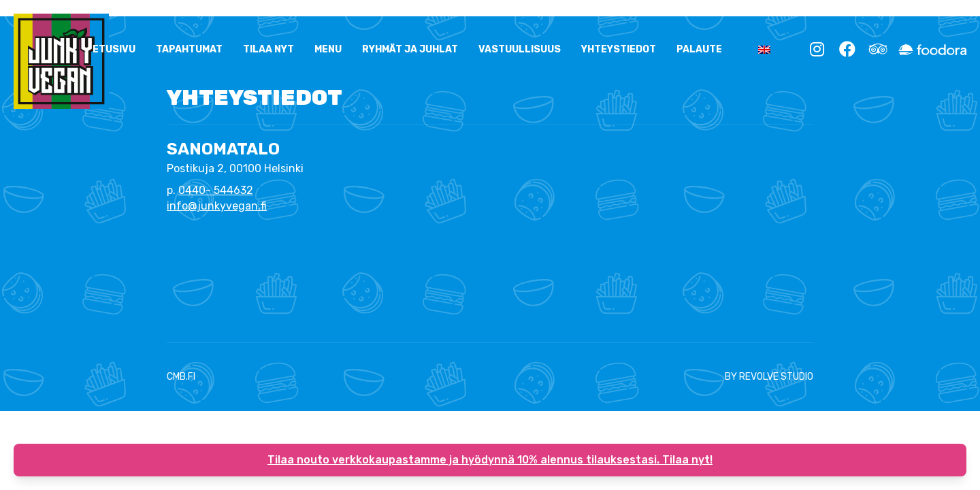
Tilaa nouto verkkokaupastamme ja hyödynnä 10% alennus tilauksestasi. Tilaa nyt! (490, 460)
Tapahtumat (189, 49)
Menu (328, 49)
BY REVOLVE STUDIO (769, 377)
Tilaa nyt (268, 49)
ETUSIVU (114, 49)
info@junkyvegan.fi (217, 206)
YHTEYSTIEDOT (619, 49)
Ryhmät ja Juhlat (410, 49)
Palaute (699, 49)
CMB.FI (181, 377)
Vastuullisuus (520, 49)
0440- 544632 (216, 190)
